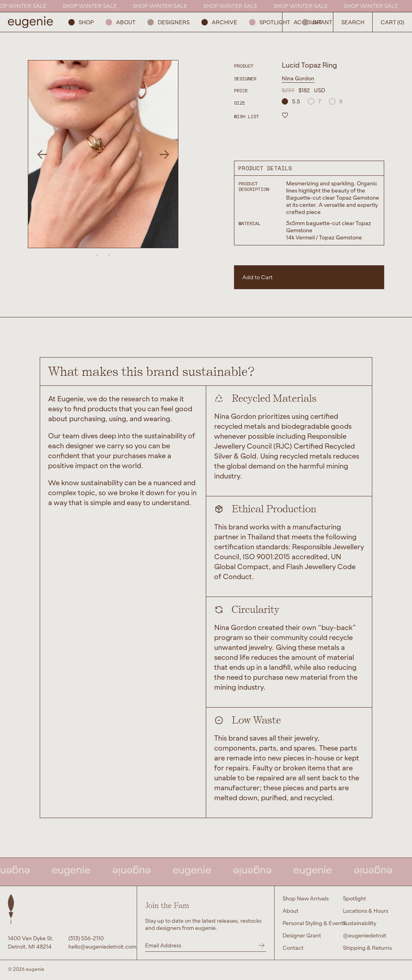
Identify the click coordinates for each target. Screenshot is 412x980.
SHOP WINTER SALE (92, 6)
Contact (293, 948)
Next (164, 154)
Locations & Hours (366, 911)
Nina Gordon (298, 78)
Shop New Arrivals (306, 898)
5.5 (291, 101)
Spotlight (270, 22)
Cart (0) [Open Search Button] (392, 22)
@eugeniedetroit (365, 935)
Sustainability (360, 923)
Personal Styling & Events (314, 923)
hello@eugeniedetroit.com (99, 946)
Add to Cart (257, 277)
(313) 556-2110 (86, 938)
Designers (168, 22)
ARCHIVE (219, 22)
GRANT (317, 22)
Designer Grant (302, 935)
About (121, 22)
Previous (42, 154)
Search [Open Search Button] (353, 22)
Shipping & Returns (367, 948)
